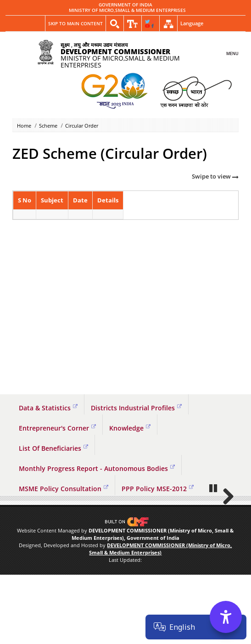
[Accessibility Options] (226, 617)
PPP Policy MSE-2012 (158, 489)
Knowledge (130, 428)
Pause (214, 557)
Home (24, 126)
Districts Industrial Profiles (136, 408)
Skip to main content (75, 23)
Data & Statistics (48, 408)
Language (192, 23)
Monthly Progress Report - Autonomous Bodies (97, 468)
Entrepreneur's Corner (57, 428)
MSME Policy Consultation (64, 489)
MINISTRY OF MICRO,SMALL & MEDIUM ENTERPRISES (127, 11)
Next (225, 531)
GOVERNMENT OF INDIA (125, 5)
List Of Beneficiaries (53, 448)
